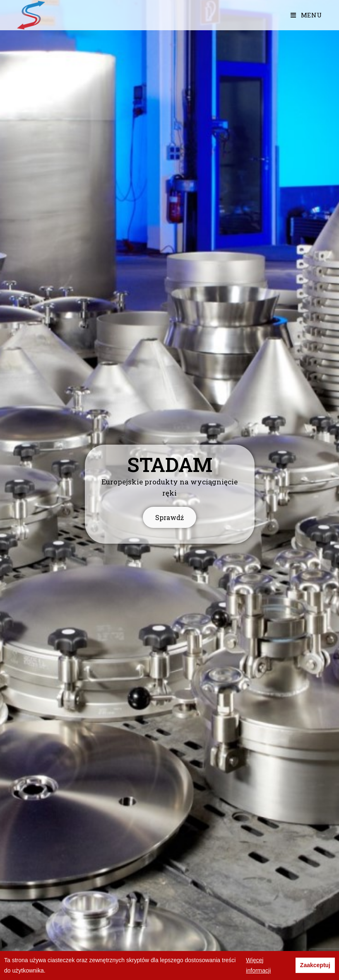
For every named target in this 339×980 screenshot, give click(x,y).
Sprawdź (169, 505)
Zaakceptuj (315, 965)
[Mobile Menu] (306, 15)
